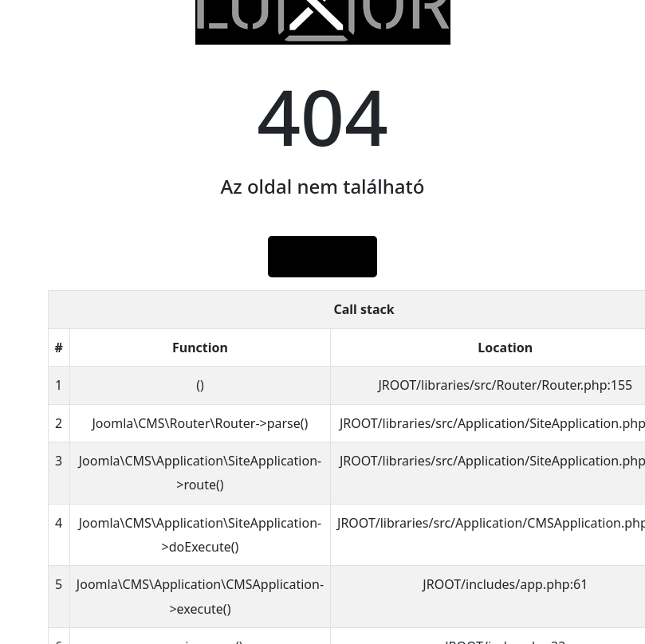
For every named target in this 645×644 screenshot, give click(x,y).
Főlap (323, 257)
